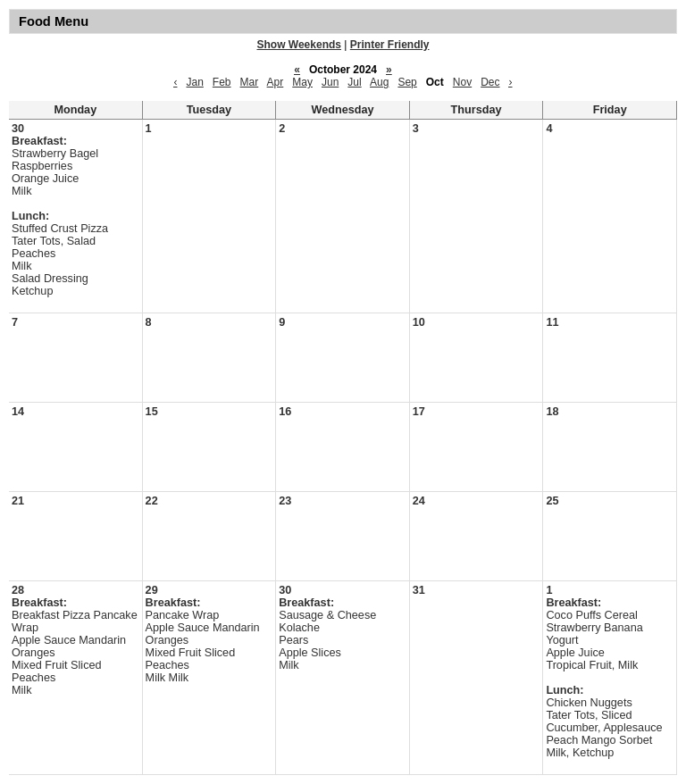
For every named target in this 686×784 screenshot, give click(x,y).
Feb (222, 82)
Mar (250, 82)
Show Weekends (299, 45)
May (302, 82)
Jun (330, 82)
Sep (407, 82)
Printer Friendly (390, 45)
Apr (276, 82)
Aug (379, 82)
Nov (462, 82)
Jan (194, 82)
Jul (354, 82)
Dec (490, 82)
